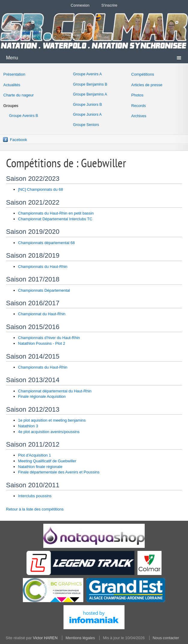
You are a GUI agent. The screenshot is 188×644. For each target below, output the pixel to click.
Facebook (18, 140)
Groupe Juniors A (87, 115)
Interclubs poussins (35, 496)
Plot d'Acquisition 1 (34, 455)
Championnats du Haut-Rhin (43, 267)
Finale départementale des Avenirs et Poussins (59, 472)
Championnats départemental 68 (46, 243)
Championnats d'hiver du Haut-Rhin (49, 338)
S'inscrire (109, 5)
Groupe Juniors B (88, 105)
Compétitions (143, 74)
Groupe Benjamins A (90, 94)
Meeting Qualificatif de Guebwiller (47, 461)
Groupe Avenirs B (24, 116)
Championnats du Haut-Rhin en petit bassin (56, 213)
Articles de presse (147, 85)
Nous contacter (166, 638)
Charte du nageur (18, 95)
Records (138, 106)
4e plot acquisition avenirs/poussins (49, 432)
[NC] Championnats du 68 (41, 189)
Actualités (12, 85)
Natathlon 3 (28, 426)
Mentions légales (80, 638)
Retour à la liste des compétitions (35, 509)
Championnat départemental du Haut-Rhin (55, 391)
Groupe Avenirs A (88, 74)
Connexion (80, 5)
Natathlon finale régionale (40, 467)
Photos (137, 95)
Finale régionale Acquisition (42, 396)
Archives (139, 116)
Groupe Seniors (86, 125)
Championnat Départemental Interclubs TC (55, 219)
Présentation (14, 74)
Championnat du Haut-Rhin (42, 314)
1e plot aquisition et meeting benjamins (52, 420)
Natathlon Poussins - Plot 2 (42, 343)
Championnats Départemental (44, 290)
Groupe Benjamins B (90, 84)
